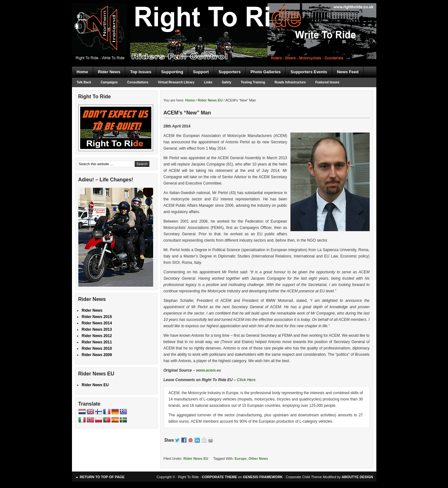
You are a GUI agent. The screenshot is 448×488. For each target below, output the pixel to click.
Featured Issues (327, 82)
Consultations (138, 82)
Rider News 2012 (97, 336)
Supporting (172, 72)
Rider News (109, 72)
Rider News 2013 (97, 329)
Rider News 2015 (97, 317)
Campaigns (109, 82)
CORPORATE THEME (220, 477)
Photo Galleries (266, 72)
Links (208, 82)
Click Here (246, 380)
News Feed (348, 72)
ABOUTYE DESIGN (357, 477)
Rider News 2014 (97, 323)
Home (82, 72)
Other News (258, 459)
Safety (227, 82)
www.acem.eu (208, 370)
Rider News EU (196, 459)
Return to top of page (102, 477)
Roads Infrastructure (290, 82)
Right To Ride (224, 22)
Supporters (230, 72)
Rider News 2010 (97, 348)
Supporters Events (309, 72)
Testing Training (253, 82)
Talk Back (84, 82)
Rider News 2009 (97, 355)
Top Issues (141, 72)
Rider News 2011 (97, 342)
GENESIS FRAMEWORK (263, 477)
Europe (241, 459)
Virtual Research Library (176, 82)
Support (201, 72)
